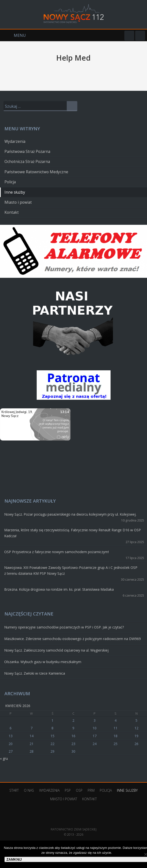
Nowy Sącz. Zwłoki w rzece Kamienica (35, 673)
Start (14, 790)
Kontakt (12, 212)
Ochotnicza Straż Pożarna (27, 162)
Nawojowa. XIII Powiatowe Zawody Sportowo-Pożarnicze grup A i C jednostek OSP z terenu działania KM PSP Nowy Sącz (71, 570)
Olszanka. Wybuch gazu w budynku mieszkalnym (43, 662)
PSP (68, 790)
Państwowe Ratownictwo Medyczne (36, 172)
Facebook (129, 36)
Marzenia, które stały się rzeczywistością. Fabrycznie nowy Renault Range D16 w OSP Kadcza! (73, 533)
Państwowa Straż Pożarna (27, 152)
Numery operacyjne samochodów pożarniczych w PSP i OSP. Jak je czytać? (64, 627)
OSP (79, 790)
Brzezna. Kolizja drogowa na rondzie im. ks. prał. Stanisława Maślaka (59, 589)
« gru (4, 758)
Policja (10, 182)
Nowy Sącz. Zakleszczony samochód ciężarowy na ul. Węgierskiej (56, 650)
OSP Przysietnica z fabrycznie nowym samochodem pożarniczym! (57, 552)
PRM (91, 790)
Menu (13, 35)
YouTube (140, 36)
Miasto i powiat (18, 202)
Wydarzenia (15, 141)
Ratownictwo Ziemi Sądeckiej (74, 822)
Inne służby (15, 192)
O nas (29, 790)
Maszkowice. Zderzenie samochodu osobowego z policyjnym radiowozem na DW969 (73, 639)
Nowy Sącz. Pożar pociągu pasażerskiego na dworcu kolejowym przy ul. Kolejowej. (70, 514)
